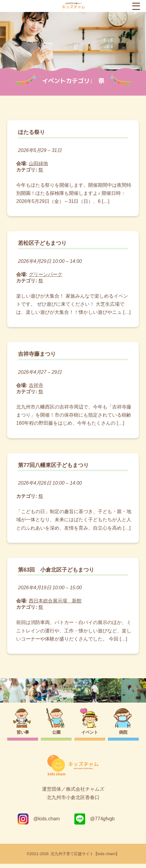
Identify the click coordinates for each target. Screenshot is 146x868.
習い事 (23, 737)
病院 (123, 737)
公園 (56, 737)
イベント (90, 737)
